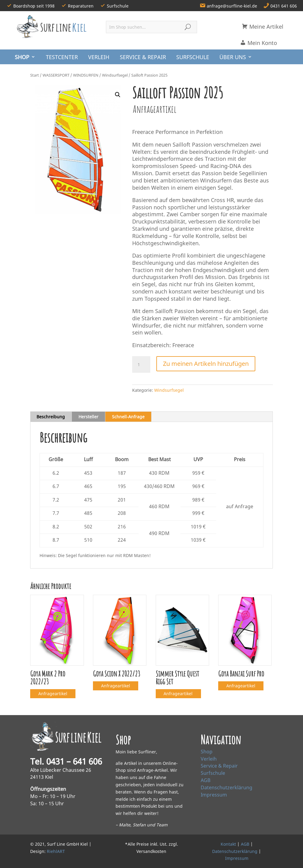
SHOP (22, 57)
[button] (118, 95)
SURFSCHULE (193, 57)
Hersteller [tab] (88, 417)
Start (35, 75)
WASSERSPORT (56, 75)
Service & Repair (219, 766)
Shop (207, 752)
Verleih (209, 759)
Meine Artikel (263, 27)
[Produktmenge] (141, 365)
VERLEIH (99, 57)
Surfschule (213, 773)
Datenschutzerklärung (226, 787)
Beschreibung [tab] (51, 417)
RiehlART (56, 851)
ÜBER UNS (233, 57)
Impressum (214, 795)
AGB (206, 780)
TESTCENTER (62, 57)
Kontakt (228, 844)
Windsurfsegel (115, 75)
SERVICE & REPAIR (143, 57)
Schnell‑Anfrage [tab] (128, 417)
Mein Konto (258, 43)
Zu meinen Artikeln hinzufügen (206, 364)
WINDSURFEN (86, 75)
